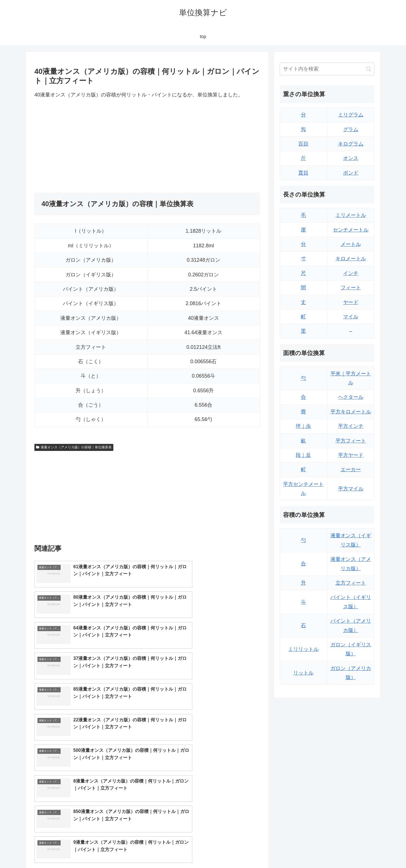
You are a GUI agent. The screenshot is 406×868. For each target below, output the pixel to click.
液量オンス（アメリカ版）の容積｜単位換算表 (74, 447)
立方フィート (351, 583)
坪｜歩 (303, 426)
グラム (351, 129)
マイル (351, 317)
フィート (351, 288)
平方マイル (351, 489)
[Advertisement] (91, 146)
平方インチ (351, 426)
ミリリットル (303, 649)
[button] (369, 69)
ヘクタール (351, 397)
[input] (327, 69)
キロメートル (351, 259)
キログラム (351, 144)
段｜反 (303, 455)
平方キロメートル (351, 412)
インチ (351, 273)
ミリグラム (351, 115)
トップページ (317, 850)
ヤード (351, 302)
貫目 (303, 173)
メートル (351, 244)
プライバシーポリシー (355, 850)
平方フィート (351, 441)
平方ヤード (351, 455)
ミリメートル (351, 215)
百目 (303, 144)
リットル (303, 673)
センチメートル (351, 230)
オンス (351, 158)
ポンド (351, 173)
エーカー (351, 470)
